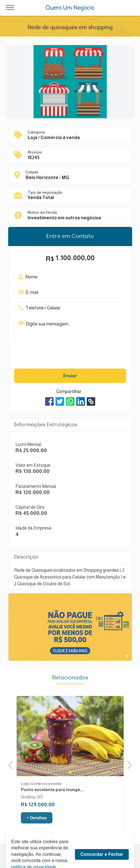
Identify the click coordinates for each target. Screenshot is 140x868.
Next (128, 764)
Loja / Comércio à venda (41, 798)
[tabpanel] (70, 750)
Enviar (70, 376)
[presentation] (62, 356)
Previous (12, 764)
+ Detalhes (37, 833)
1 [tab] (70, 786)
